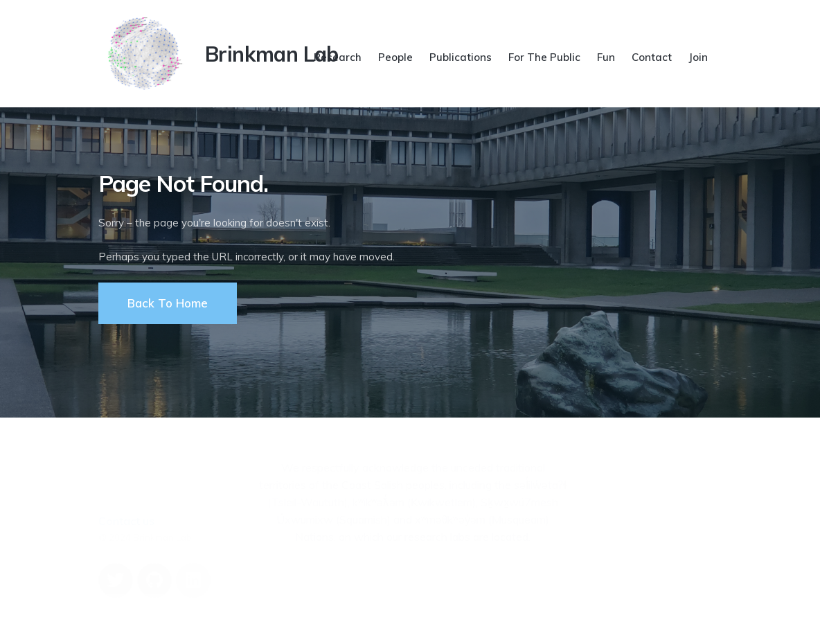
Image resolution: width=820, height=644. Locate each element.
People (395, 57)
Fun (606, 57)
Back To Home (168, 303)
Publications (461, 57)
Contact (652, 57)
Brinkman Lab (272, 54)
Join (698, 57)
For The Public (544, 57)
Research (338, 57)
